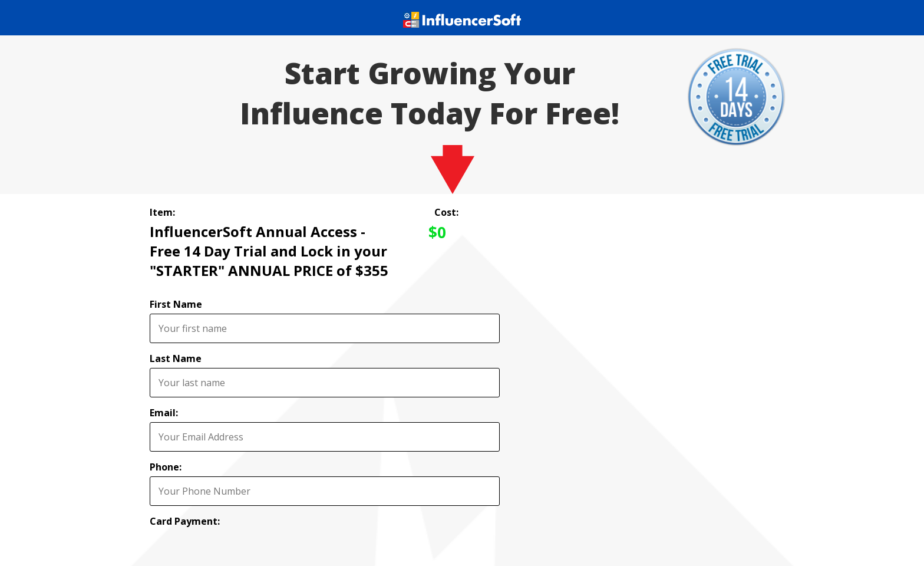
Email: (164, 413)
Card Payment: (185, 521)
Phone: (166, 467)
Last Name (176, 358)
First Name (176, 304)
